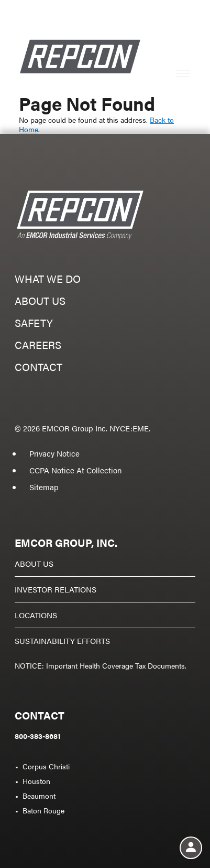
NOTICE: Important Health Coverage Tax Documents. (101, 665)
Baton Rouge (43, 810)
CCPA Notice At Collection (75, 470)
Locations (36, 615)
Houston (36, 781)
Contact (38, 368)
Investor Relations (56, 589)
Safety (34, 324)
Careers (38, 346)
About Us (34, 563)
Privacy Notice (54, 453)
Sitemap (44, 487)
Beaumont (39, 796)
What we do (48, 280)
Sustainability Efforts (62, 641)
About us (40, 302)
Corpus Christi (46, 766)
